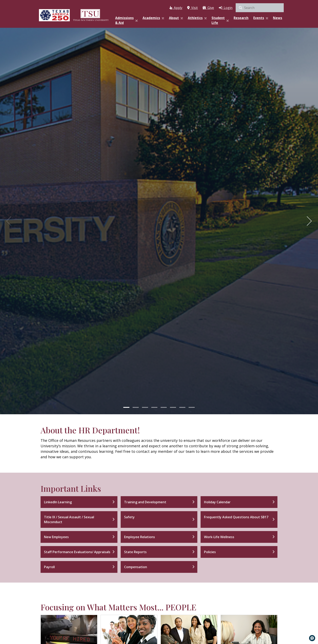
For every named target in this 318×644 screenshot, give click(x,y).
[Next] (308, 221)
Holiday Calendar (217, 502)
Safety (129, 517)
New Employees (56, 537)
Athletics (197, 18)
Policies (210, 552)
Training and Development (145, 502)
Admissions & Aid (126, 20)
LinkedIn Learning (58, 502)
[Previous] (10, 221)
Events (261, 18)
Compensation (136, 567)
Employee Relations (140, 537)
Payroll (49, 567)
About (176, 18)
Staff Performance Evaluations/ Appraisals (77, 552)
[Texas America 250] (54, 15)
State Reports (135, 552)
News (278, 18)
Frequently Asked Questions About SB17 (236, 517)
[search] (260, 8)
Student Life (220, 20)
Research (241, 18)
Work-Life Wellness (219, 537)
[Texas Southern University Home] (91, 15)
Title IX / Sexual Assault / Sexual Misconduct (69, 519)
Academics (153, 18)
